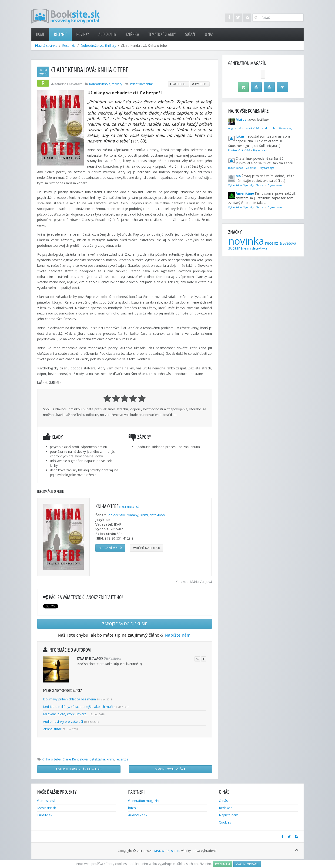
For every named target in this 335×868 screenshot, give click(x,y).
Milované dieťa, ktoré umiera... (66, 714)
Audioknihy (107, 34)
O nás (209, 34)
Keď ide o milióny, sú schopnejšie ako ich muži (78, 707)
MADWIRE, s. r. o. (167, 851)
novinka (246, 241)
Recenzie (60, 34)
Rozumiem (223, 864)
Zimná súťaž (52, 729)
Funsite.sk (45, 815)
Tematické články (162, 34)
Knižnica (132, 34)
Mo (238, 176)
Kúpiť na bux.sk (146, 548)
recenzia (122, 759)
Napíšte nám (178, 635)
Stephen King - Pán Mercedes (79, 769)
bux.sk (133, 808)
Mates (241, 120)
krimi (110, 759)
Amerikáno (245, 193)
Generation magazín (143, 801)
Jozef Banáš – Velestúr (243, 168)
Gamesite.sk (46, 801)
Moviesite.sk (47, 808)
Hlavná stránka (46, 46)
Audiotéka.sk (138, 815)
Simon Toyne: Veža (170, 769)
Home (40, 34)
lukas (240, 136)
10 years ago (260, 150)
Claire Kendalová (129, 507)
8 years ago (286, 128)
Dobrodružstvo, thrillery (98, 46)
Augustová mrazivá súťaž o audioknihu (253, 128)
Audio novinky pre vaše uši (63, 721)
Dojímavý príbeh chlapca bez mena (69, 699)
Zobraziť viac (110, 548)
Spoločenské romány (123, 515)
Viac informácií (247, 864)
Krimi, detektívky (153, 515)
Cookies (225, 822)
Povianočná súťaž (239, 150)
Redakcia (226, 808)
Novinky (83, 34)
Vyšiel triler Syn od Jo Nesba (246, 185)
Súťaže (190, 34)
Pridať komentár (142, 84)
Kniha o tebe (51, 759)
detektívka (97, 759)
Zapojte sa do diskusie (125, 624)
